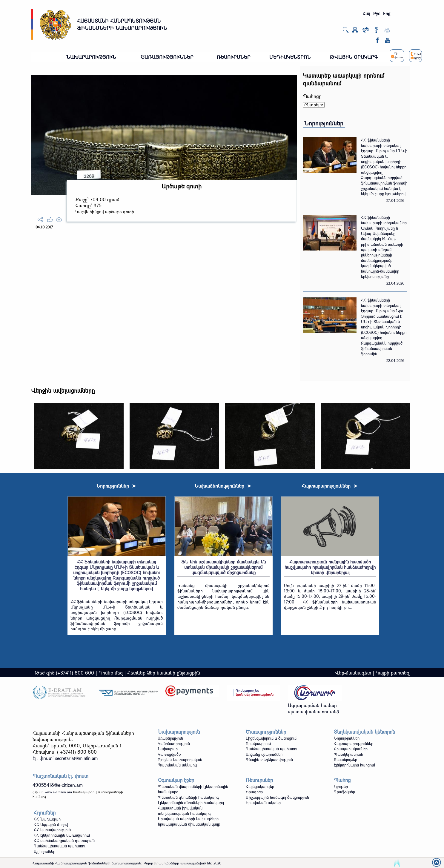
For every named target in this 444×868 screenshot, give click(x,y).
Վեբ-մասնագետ (353, 673)
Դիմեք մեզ (111, 673)
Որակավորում (258, 743)
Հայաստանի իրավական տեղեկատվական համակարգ (184, 811)
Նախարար (168, 749)
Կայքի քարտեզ (392, 673)
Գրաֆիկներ (344, 792)
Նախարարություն (179, 732)
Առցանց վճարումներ (264, 754)
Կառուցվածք (169, 754)
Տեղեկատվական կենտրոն (364, 732)
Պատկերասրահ (348, 754)
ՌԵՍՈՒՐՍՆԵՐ (234, 57)
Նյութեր (341, 786)
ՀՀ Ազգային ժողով (51, 824)
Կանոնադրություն (174, 743)
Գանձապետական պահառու (272, 749)
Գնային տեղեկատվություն (269, 760)
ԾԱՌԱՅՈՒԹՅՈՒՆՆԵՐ (167, 57)
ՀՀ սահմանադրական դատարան (64, 841)
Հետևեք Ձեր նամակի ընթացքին (164, 673)
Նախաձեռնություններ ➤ (223, 486)
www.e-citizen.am (58, 792)
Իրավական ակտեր (263, 803)
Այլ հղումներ (44, 851)
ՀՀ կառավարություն (52, 830)
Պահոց (342, 780)
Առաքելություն (170, 738)
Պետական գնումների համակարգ (188, 797)
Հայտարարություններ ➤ (329, 486)
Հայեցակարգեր (260, 786)
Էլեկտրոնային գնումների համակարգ (191, 803)
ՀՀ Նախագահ (47, 819)
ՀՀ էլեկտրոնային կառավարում (62, 835)
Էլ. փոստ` (65, 758)
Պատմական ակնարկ (177, 765)
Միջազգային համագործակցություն (277, 797)
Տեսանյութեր (345, 760)
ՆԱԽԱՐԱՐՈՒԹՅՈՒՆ (91, 57)
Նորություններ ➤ (116, 486)
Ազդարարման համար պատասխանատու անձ (314, 708)
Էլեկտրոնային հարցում (354, 765)
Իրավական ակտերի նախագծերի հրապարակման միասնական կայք (189, 821)
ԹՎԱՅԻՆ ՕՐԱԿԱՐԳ (354, 57)
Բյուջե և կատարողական (180, 760)
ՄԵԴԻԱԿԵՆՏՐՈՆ (290, 57)
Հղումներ (45, 813)
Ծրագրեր (254, 792)
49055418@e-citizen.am (58, 785)
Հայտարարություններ (354, 743)
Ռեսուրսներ (259, 780)
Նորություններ (324, 123)
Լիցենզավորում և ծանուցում (271, 738)
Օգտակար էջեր (176, 780)
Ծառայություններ (266, 732)
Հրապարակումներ (351, 749)
